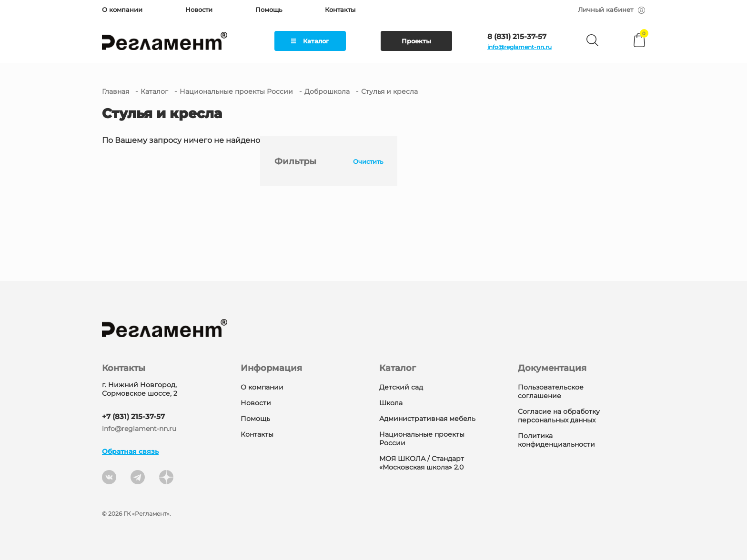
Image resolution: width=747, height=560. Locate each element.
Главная (116, 91)
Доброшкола (327, 91)
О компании (122, 10)
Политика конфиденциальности (556, 440)
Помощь (269, 10)
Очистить (368, 161)
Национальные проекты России (236, 91)
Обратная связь (130, 451)
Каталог (310, 41)
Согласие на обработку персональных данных (559, 416)
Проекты (416, 41)
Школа (391, 403)
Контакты (340, 10)
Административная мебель (427, 419)
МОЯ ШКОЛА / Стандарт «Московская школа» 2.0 (422, 463)
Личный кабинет (611, 10)
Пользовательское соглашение (551, 391)
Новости (199, 10)
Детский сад (401, 387)
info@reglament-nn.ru (520, 47)
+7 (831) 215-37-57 (133, 416)
